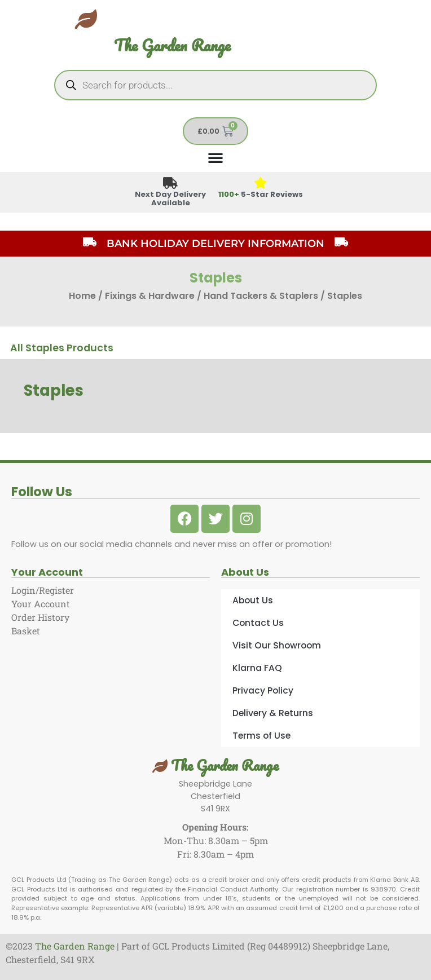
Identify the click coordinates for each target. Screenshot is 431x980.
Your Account (41, 604)
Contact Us (258, 623)
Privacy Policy (263, 690)
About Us (253, 600)
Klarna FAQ (257, 668)
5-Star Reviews (261, 194)
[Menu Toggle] (215, 157)
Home (82, 296)
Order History (40, 617)
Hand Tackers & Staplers (261, 296)
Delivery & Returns (273, 713)
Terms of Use (261, 736)
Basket (26, 631)
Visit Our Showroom (277, 645)
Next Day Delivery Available (170, 198)
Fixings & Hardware (150, 296)
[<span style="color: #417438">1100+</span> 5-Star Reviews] (261, 184)
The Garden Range (172, 45)
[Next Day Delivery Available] (171, 184)
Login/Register (43, 590)
